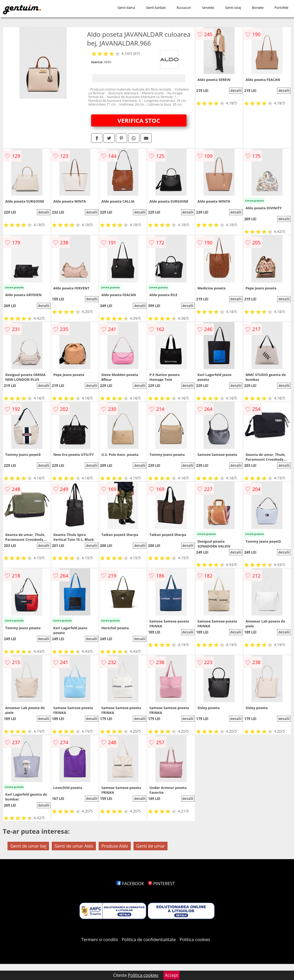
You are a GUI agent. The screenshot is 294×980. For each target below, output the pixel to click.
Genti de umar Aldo (74, 846)
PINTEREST (161, 884)
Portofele (282, 8)
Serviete (208, 8)
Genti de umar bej (28, 846)
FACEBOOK (130, 884)
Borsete (258, 8)
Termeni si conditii (100, 940)
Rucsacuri (184, 8)
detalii (236, 91)
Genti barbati (156, 8)
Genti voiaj (233, 8)
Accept (172, 975)
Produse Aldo (115, 846)
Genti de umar (150, 846)
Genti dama (126, 8)
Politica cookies (195, 940)
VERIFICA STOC (139, 120)
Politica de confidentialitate (149, 940)
